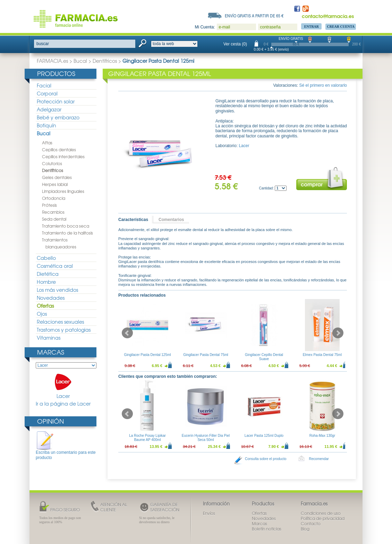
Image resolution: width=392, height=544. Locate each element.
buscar (43, 44)
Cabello (46, 258)
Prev (127, 333)
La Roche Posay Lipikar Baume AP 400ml (147, 438)
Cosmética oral (55, 266)
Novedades (51, 298)
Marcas (51, 352)
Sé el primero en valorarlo (323, 85)
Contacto (311, 524)
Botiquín (46, 125)
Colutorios (52, 163)
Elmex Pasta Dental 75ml (322, 355)
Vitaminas (49, 338)
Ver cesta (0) (235, 44)
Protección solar (56, 101)
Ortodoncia (54, 198)
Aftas (47, 143)
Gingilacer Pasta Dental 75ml (206, 355)
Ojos (42, 314)
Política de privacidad (323, 518)
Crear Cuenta (341, 27)
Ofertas (45, 306)
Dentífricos (105, 61)
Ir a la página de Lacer (63, 404)
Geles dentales (57, 177)
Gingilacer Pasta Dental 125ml (147, 355)
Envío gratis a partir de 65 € (254, 16)
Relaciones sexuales (60, 322)
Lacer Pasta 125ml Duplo (264, 436)
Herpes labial (55, 184)
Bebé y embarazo (58, 117)
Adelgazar (49, 109)
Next (338, 333)
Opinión (50, 421)
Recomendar (319, 459)
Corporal (47, 93)
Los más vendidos (57, 290)
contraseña (270, 27)
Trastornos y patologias (64, 330)
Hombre (46, 282)
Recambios (53, 212)
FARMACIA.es (52, 61)
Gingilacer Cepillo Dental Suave (264, 357)
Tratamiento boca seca (66, 226)
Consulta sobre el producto (266, 459)
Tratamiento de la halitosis (67, 233)
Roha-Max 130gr (322, 436)
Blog (305, 529)
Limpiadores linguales (63, 191)
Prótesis (49, 205)
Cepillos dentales (59, 150)
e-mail (224, 27)
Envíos (209, 513)
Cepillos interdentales (63, 156)
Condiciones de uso (321, 513)
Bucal (80, 61)
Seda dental (54, 219)
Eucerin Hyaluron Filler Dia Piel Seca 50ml (206, 438)
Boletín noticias (267, 529)
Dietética (48, 274)
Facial (44, 85)
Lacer (63, 386)
